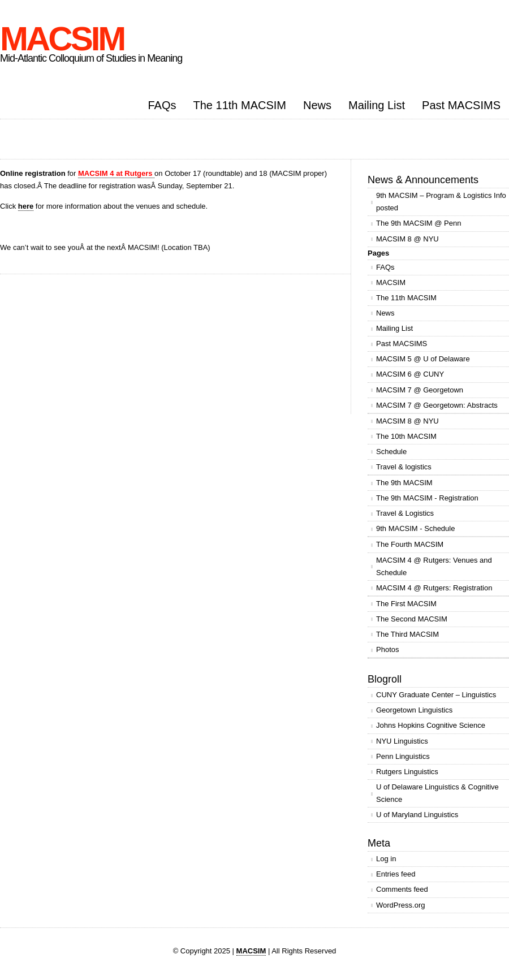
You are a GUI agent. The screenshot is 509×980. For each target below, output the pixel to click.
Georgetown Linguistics (414, 710)
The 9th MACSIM (404, 483)
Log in (386, 859)
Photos (387, 649)
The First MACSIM (406, 604)
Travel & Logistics (405, 513)
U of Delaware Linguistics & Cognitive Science (437, 793)
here (26, 206)
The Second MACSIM (412, 619)
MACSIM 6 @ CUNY (410, 374)
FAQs (162, 105)
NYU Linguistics (402, 741)
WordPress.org (400, 905)
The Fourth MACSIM (410, 544)
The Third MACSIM (407, 634)
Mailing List (377, 105)
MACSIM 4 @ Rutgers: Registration (434, 588)
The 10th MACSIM (406, 436)
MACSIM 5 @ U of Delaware (423, 359)
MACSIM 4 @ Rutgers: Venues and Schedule (434, 566)
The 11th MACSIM (240, 105)
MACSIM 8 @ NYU (407, 239)
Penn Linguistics (403, 756)
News (317, 105)
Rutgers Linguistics (407, 772)
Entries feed (396, 874)
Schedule (391, 452)
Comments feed (402, 889)
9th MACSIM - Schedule (415, 528)
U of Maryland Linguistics (417, 815)
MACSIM (62, 39)
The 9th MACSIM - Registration (427, 498)
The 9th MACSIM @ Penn (419, 223)
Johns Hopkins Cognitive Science (431, 725)
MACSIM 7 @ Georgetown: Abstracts (437, 405)
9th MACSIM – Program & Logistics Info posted (441, 202)
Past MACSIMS (461, 105)
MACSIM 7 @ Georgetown (420, 390)
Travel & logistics (404, 467)
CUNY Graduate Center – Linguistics (436, 695)
